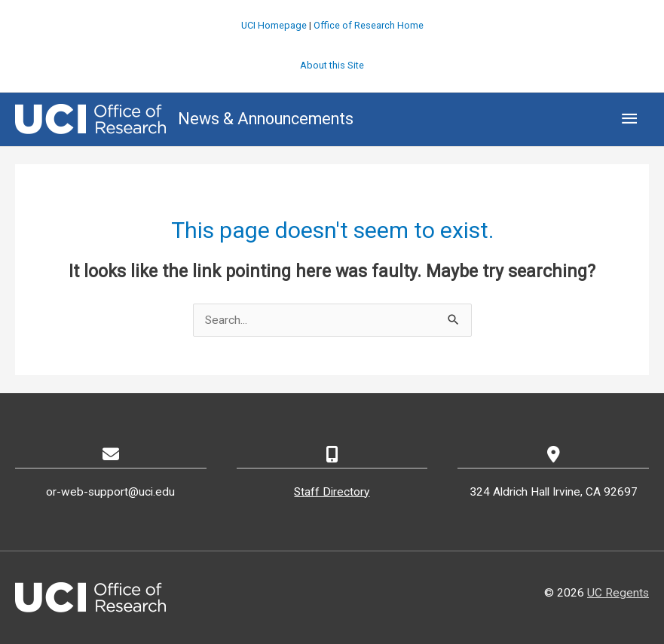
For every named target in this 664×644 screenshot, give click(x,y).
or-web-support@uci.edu (110, 492)
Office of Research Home (369, 25)
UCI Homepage (274, 25)
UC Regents (618, 593)
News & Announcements (266, 119)
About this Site (332, 65)
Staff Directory (332, 492)
